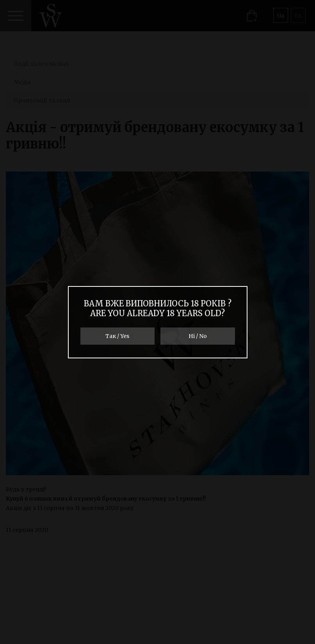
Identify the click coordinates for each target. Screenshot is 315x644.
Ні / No (198, 336)
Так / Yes (117, 336)
